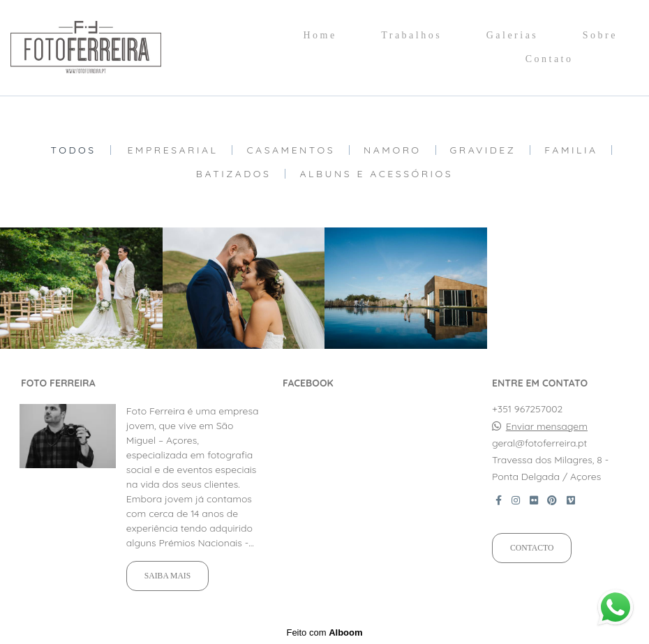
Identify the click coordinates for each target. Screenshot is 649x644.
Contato (550, 59)
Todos (74, 150)
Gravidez (483, 150)
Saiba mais (167, 576)
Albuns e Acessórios (376, 174)
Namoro (393, 150)
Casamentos (291, 150)
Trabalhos (411, 35)
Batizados (234, 174)
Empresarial (172, 150)
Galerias (513, 35)
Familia (571, 150)
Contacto (532, 548)
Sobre (600, 35)
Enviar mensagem (547, 426)
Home (320, 35)
